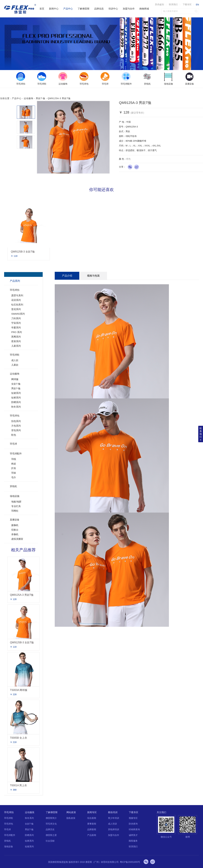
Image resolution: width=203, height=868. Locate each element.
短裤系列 (16, 398)
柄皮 (14, 464)
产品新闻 (92, 835)
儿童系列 (16, 346)
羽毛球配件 (16, 454)
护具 (14, 468)
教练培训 (113, 812)
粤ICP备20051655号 (130, 862)
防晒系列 (16, 402)
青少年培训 (114, 818)
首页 (42, 9)
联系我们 (173, 4)
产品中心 (68, 9)
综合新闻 (92, 818)
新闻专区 (92, 812)
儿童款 (15, 365)
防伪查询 (133, 824)
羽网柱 (15, 511)
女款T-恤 (16, 384)
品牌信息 (99, 9)
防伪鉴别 (160, 4)
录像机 (15, 534)
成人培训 (112, 824)
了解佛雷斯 (83, 9)
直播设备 (15, 520)
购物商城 (144, 9)
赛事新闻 (92, 824)
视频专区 (133, 818)
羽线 (14, 459)
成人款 (15, 360)
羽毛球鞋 (15, 355)
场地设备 (9, 846)
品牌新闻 (92, 829)
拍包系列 (16, 421)
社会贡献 (50, 841)
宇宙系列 (16, 323)
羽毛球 (13, 444)
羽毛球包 (15, 416)
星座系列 (16, 341)
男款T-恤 (41, 98)
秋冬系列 (16, 407)
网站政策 (71, 812)
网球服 (15, 379)
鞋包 (14, 435)
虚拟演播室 (17, 539)
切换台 (15, 530)
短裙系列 (16, 393)
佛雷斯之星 (51, 835)
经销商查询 (134, 829)
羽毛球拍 (15, 290)
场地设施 (15, 496)
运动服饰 (29, 98)
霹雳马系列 (17, 295)
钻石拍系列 (17, 305)
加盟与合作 (129, 9)
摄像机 (15, 525)
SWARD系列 (18, 314)
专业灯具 (16, 506)
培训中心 (113, 9)
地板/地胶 (16, 502)
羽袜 (14, 473)
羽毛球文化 (51, 824)
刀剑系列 (16, 318)
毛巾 (14, 477)
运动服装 (30, 812)
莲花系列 (16, 309)
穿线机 (13, 486)
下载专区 (187, 4)
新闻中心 (54, 9)
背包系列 (16, 430)
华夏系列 (16, 328)
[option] (21, 79)
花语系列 (16, 300)
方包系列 (16, 426)
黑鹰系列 (16, 337)
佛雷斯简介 (51, 818)
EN (197, 5)
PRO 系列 (17, 332)
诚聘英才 (133, 835)
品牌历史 (50, 829)
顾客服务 (133, 841)
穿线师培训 (114, 829)
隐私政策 (71, 818)
